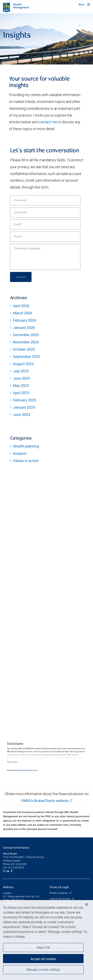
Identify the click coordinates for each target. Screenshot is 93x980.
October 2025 (24, 349)
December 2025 (26, 335)
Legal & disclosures (60, 899)
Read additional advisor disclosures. (23, 770)
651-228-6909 (19, 864)
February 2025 (25, 400)
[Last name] (45, 212)
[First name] (45, 200)
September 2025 (27, 357)
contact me (48, 122)
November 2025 (26, 342)
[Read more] (12, 762)
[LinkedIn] (9, 871)
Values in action (26, 461)
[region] (46, 940)
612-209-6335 (16, 868)
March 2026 (23, 313)
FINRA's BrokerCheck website (45, 801)
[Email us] (5, 871)
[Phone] (45, 237)
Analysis (20, 453)
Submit (21, 277)
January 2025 (24, 407)
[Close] (87, 904)
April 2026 (21, 306)
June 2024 (22, 415)
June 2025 (21, 378)
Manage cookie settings (43, 970)
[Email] (45, 225)
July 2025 (21, 371)
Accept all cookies (43, 959)
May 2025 (21, 386)
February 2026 (25, 320)
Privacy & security (59, 893)
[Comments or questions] (45, 257)
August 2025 (23, 364)
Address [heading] (8, 887)
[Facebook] (12, 871)
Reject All (43, 947)
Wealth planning (26, 446)
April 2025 (21, 393)
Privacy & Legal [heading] (59, 887)
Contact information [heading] (16, 848)
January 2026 (24, 328)
